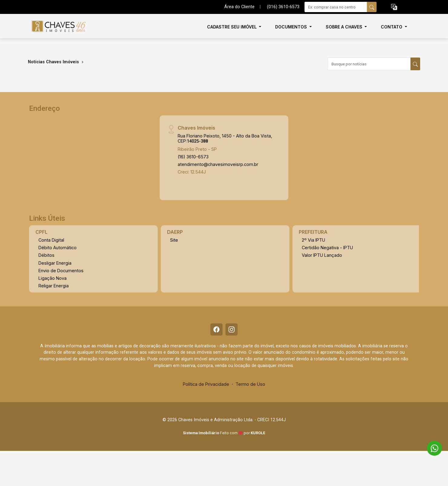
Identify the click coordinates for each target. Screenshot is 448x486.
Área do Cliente (239, 7)
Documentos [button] (292, 27)
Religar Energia (54, 286)
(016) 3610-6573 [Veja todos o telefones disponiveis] (283, 7)
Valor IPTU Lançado (322, 255)
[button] (394, 7)
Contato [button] (392, 27)
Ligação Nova (53, 278)
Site (174, 240)
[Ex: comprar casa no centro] (336, 7)
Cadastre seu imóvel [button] (232, 27)
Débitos (46, 255)
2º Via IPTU (313, 240)
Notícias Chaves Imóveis (53, 62)
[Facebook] (216, 329)
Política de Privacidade (206, 384)
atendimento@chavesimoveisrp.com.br (218, 164)
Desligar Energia (55, 263)
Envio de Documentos (61, 271)
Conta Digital (51, 240)
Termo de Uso (250, 384)
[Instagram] (232, 329)
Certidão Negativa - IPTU (327, 248)
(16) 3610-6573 (193, 157)
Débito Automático (58, 248)
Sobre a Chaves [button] (345, 27)
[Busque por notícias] (369, 64)
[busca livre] (372, 7)
